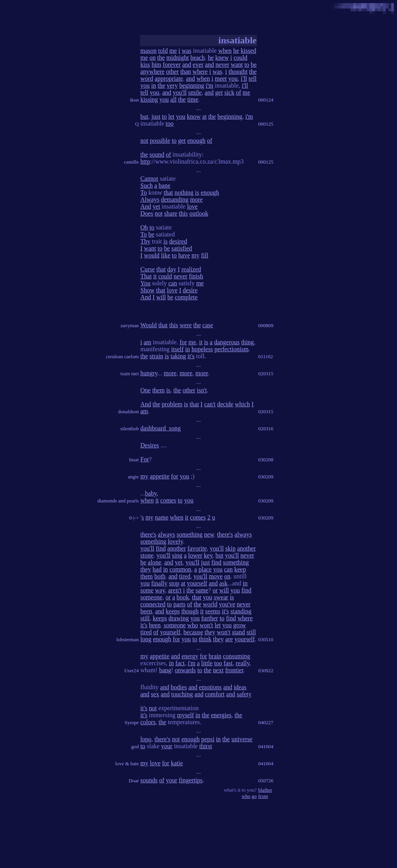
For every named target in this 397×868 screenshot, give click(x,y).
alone (154, 562)
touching (182, 694)
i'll (244, 79)
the (161, 58)
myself (185, 715)
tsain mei (130, 374)
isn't (202, 390)
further (210, 618)
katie (177, 763)
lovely (175, 541)
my (195, 255)
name (162, 517)
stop (174, 583)
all (173, 99)
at (205, 116)
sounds (149, 780)
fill (205, 255)
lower (195, 555)
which (243, 404)
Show (147, 290)
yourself (197, 583)
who (193, 625)
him (156, 65)
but (144, 116)
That (146, 276)
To (144, 192)
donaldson (129, 412)
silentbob (129, 429)
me (173, 51)
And (146, 206)
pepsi (208, 739)
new (209, 534)
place (205, 569)
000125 (266, 124)
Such (147, 186)
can (173, 283)
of (238, 92)
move (216, 576)
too (169, 123)
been (146, 611)
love (192, 206)
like (166, 255)
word (147, 79)
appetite (160, 476)
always (166, 534)
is (197, 192)
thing (248, 342)
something (190, 534)
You (145, 283)
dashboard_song (161, 428)
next (218, 670)
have (184, 255)
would (152, 255)
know (194, 116)
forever (172, 65)
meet (221, 79)
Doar (134, 781)
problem (172, 404)
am (147, 342)
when (225, 51)
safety (244, 694)
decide (225, 404)
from (263, 796)
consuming (236, 656)
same (202, 590)
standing (241, 611)
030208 (266, 460)
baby (151, 493)
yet (157, 206)
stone (147, 555)
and (187, 65)
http (145, 161)
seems (213, 611)
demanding (175, 199)
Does (147, 213)
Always (150, 199)
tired (185, 576)
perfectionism (231, 349)
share (171, 213)
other (172, 72)
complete (186, 297)
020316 (266, 429)
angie (133, 477)
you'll (180, 92)
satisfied (182, 248)
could (240, 58)
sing (177, 555)
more (196, 199)
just (156, 116)
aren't (175, 590)
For (145, 459)
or (215, 590)
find (161, 548)
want (237, 65)
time (193, 99)
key (208, 555)
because (193, 632)
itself (178, 349)
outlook (199, 213)
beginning (192, 85)
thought (238, 72)
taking (178, 356)
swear (221, 597)
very (172, 85)
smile (195, 92)
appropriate (169, 79)
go (254, 796)
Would (148, 325)
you (233, 79)
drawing (178, 618)
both (160, 576)
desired (178, 241)
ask (224, 583)
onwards (185, 670)
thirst (206, 746)
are (229, 639)
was (187, 51)
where (200, 72)
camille (131, 162)
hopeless (202, 349)
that (168, 192)
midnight (178, 58)
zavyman (130, 325)
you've (227, 604)
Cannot (149, 179)
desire (190, 290)
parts (179, 604)
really (243, 663)
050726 (266, 781)
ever (198, 65)
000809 (266, 325)
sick (230, 92)
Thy (145, 241)
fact (180, 663)
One (146, 390)
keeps (173, 611)
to (247, 65)
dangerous (227, 342)
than (186, 72)
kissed (249, 51)
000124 (266, 100)
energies (221, 715)
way (160, 590)
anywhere (152, 72)
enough (196, 141)
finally (159, 583)
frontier (234, 670)
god (135, 746)
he (236, 51)
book (183, 597)
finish (196, 276)
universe (242, 739)
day (172, 269)
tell (252, 79)
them (159, 390)
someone (151, 597)
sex (155, 694)
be (254, 65)
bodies (179, 687)
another (177, 548)
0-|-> (134, 518)
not (144, 141)
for (183, 342)
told (163, 51)
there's (148, 534)
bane (164, 186)
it (155, 276)
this (183, 213)
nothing (184, 192)
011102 (266, 356)
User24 (131, 670)
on (153, 58)
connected (153, 604)
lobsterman (128, 639)
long (146, 639)
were (186, 325)
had (157, 569)
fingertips (191, 780)
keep (240, 569)
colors (148, 722)
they (146, 569)
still (145, 618)
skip (230, 548)
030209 (266, 477)
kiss (145, 65)
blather (265, 790)
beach (198, 58)
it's (191, 356)
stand (238, 632)
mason (148, 51)
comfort (215, 694)
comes (168, 500)
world (210, 604)
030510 (266, 639)
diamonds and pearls (118, 501)
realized (191, 269)
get (219, 92)
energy (190, 656)
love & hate (127, 764)
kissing (149, 99)
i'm (209, 85)
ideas (240, 687)
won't (206, 625)
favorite (197, 548)
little (207, 663)
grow (240, 625)
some (147, 590)
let (171, 116)
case (208, 325)
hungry (149, 373)
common (180, 569)
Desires (150, 445)
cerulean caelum (122, 356)
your (167, 746)
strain (157, 356)
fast (228, 663)
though (190, 611)
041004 (266, 746)
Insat (134, 460)
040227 (266, 722)
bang (165, 670)
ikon (134, 100)
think (205, 639)
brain (215, 656)
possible (160, 141)
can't (210, 404)
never (223, 65)
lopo (146, 739)
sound (157, 154)
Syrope (132, 722)
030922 (266, 670)
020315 (266, 374)
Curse (148, 269)
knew (222, 58)
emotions (210, 687)
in (154, 85)
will (161, 297)
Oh (144, 227)
